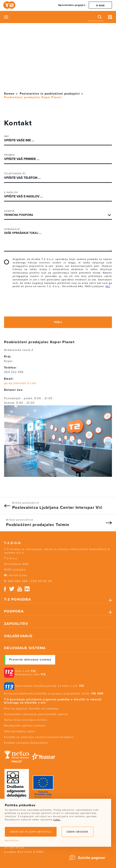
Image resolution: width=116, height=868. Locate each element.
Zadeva (9, 211)
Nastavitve (12, 840)
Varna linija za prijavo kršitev (26, 720)
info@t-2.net (18, 575)
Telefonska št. (15, 174)
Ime (7, 136)
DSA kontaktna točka (20, 731)
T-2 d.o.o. (13, 543)
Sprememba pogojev (72, 5)
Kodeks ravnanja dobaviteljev (26, 743)
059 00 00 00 (42, 581)
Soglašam (7, 262)
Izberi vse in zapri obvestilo (31, 832)
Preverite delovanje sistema (30, 660)
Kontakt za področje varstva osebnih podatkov (39, 737)
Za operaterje (14, 847)
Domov (9, 94)
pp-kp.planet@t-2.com (20, 383)
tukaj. (57, 820)
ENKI (40, 852)
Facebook (5, 589)
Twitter (12, 589)
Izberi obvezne (77, 832)
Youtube (20, 589)
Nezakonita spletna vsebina (25, 726)
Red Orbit (25, 852)
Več (108, 286)
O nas (100, 5)
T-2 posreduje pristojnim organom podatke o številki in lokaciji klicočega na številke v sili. (53, 701)
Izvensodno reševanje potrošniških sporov (36, 714)
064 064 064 (18, 581)
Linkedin (27, 589)
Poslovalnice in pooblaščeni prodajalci (50, 94)
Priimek (9, 155)
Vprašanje (12, 229)
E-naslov (11, 192)
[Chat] (88, 858)
